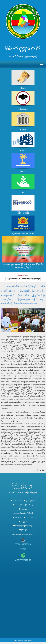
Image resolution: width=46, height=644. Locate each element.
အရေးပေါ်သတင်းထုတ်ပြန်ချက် (24, 513)
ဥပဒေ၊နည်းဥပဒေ (30, 501)
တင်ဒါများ (17, 517)
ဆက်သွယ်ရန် (28, 517)
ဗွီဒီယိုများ (23, 530)
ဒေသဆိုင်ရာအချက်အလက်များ (23, 526)
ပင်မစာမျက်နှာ (16, 501)
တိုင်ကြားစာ (23, 522)
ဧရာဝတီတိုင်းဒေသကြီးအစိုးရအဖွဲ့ (24, 505)
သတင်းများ (24, 509)
